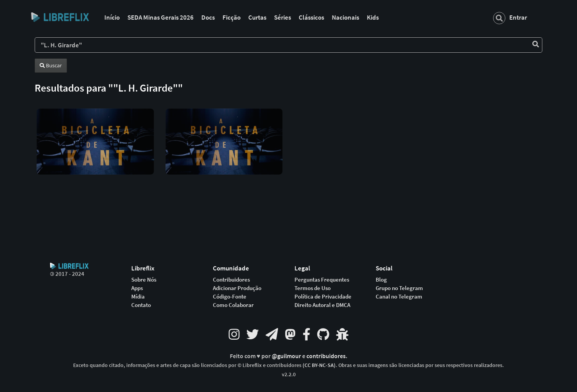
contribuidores (326, 356)
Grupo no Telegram (399, 288)
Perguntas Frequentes (322, 280)
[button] (95, 135)
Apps (137, 288)
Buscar (51, 65)
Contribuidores (231, 280)
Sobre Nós (144, 280)
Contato (141, 305)
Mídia (138, 297)
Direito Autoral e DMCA (322, 305)
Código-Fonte (230, 297)
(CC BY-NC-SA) (319, 365)
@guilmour (287, 356)
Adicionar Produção (237, 288)
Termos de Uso (313, 288)
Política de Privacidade (323, 297)
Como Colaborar (233, 305)
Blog (381, 280)
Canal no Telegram (399, 297)
